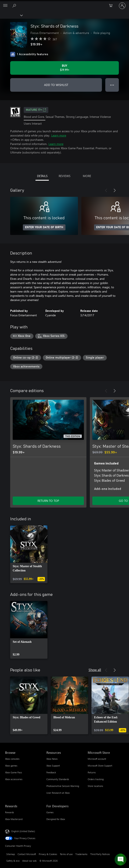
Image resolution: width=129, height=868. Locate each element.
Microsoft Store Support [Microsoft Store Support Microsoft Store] (100, 766)
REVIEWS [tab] (64, 176)
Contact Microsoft (27, 854)
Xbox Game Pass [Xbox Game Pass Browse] (14, 772)
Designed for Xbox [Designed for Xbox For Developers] (56, 819)
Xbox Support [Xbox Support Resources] (53, 766)
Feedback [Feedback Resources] (51, 772)
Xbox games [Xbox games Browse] (11, 766)
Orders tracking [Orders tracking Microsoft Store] (96, 779)
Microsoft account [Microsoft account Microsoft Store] (97, 759)
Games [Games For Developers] (50, 812)
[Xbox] (11, 15)
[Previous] (106, 190)
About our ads (29, 861)
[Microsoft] (64, 3)
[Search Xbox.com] (15, 6)
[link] (29, 554)
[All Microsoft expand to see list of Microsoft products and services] (5, 6)
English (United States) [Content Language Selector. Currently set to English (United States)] (23, 831)
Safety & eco (13, 861)
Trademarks (81, 854)
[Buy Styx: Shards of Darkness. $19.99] (64, 68)
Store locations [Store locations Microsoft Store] (95, 786)
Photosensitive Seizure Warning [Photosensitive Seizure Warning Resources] (63, 786)
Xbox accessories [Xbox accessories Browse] (14, 779)
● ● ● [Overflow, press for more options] (112, 85)
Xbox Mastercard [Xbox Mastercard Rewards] (14, 819)
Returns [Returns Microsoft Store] (92, 772)
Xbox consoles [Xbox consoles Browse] (12, 759)
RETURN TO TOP (48, 501)
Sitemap (11, 854)
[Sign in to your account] (122, 6)
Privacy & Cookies (48, 854)
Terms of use (66, 854)
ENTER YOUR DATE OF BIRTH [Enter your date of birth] (44, 227)
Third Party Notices (100, 854)
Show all (95, 670)
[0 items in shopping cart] (112, 6)
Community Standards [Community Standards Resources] (58, 779)
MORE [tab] (87, 176)
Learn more (59, 135)
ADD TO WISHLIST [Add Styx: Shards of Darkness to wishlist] (56, 85)
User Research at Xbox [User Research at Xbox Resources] (58, 793)
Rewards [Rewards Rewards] (10, 812)
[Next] (115, 190)
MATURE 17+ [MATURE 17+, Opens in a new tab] (36, 110)
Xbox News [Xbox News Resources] (52, 759)
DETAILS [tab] (42, 176)
